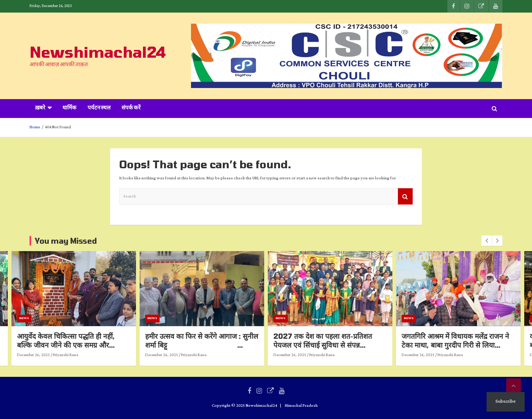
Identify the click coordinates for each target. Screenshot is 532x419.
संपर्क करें (131, 108)
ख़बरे (40, 108)
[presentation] (487, 241)
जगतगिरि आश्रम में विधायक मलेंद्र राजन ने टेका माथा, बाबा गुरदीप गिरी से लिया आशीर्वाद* (470, 345)
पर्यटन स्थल (99, 108)
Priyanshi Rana (80, 355)
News (39, 318)
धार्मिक (69, 108)
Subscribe (506, 401)
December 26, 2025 (48, 355)
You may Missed (66, 241)
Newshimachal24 (98, 52)
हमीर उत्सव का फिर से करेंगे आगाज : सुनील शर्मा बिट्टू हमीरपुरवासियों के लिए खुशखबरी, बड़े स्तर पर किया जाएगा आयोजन (216, 350)
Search (405, 197)
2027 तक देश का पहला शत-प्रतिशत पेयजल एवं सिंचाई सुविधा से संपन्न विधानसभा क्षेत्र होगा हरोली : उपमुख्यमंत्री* (342, 345)
